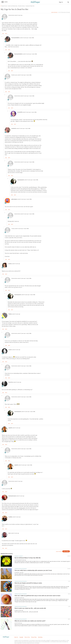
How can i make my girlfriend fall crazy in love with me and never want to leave (37, 596)
